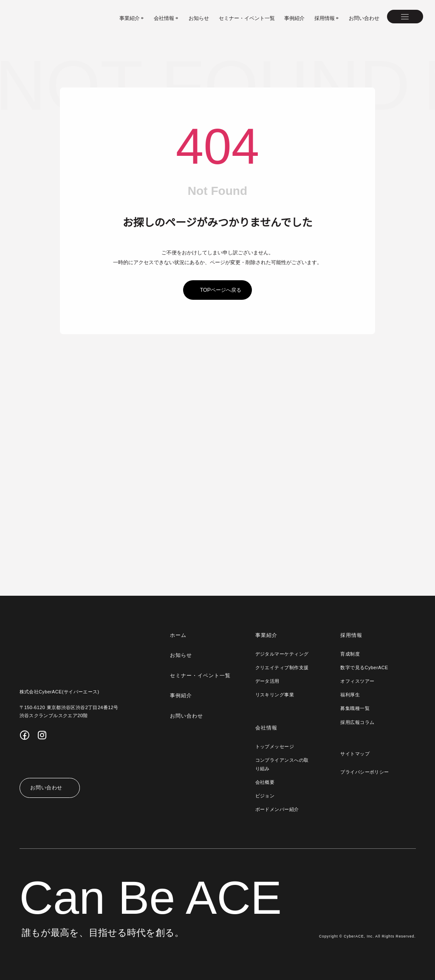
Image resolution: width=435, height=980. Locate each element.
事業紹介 (266, 635)
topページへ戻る (221, 290)
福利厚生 (350, 695)
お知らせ (199, 18)
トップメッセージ (274, 746)
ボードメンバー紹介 (277, 809)
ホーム (178, 635)
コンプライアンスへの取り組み (282, 764)
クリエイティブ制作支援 (281, 667)
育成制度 (350, 654)
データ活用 (267, 681)
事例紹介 (294, 18)
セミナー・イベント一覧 (247, 18)
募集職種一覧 (355, 708)
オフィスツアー (357, 681)
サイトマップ (355, 754)
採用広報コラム (357, 722)
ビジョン (265, 796)
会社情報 (266, 728)
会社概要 (265, 782)
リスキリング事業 (274, 695)
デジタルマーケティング (281, 654)
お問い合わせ (364, 18)
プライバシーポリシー (365, 772)
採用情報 (351, 635)
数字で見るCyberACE (364, 667)
